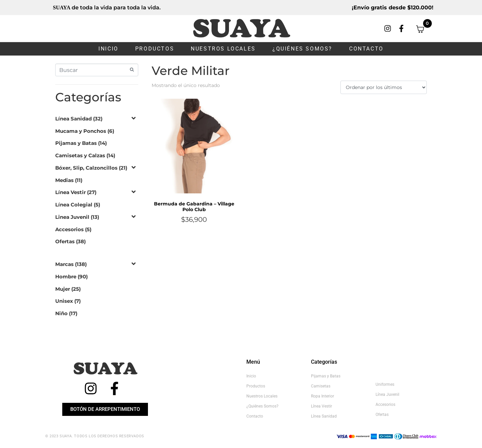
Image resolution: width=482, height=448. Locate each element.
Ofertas (65, 241)
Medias (64, 180)
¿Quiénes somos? (302, 49)
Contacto (366, 49)
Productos (155, 49)
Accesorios (69, 229)
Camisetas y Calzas (80, 155)
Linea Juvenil (72, 217)
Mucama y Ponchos (81, 131)
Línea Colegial (74, 205)
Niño (61, 313)
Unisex (64, 301)
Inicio (108, 49)
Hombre (66, 277)
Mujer (63, 289)
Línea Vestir (70, 192)
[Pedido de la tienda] (384, 87)
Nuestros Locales (223, 49)
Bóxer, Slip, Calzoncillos (86, 168)
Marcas (64, 264)
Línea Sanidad (73, 119)
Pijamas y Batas (76, 143)
